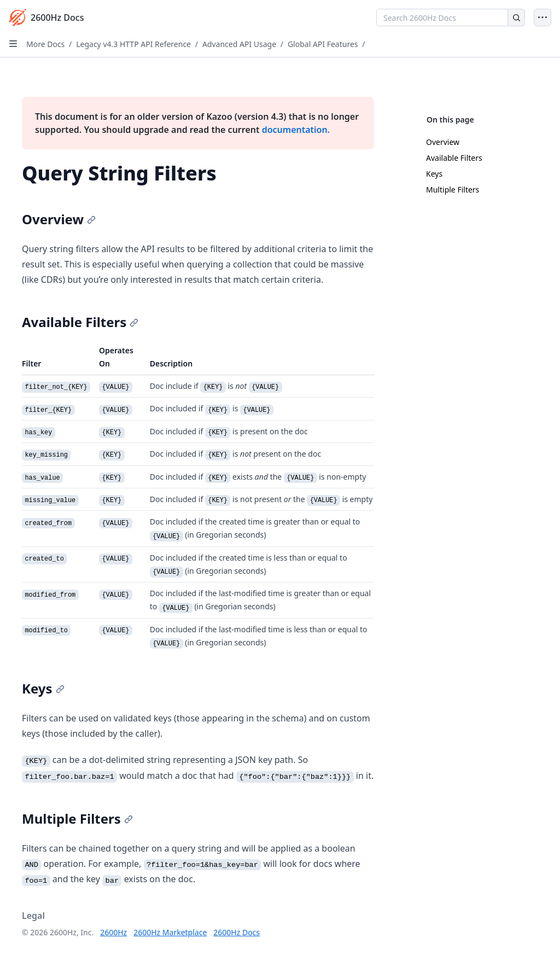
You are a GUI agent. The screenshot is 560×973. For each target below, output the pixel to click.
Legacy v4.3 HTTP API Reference (133, 44)
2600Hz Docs (237, 932)
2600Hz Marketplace (170, 932)
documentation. (296, 130)
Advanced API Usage (239, 44)
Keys (434, 174)
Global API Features (323, 44)
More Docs (45, 44)
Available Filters (454, 158)
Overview (443, 142)
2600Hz (113, 932)
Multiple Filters (453, 190)
